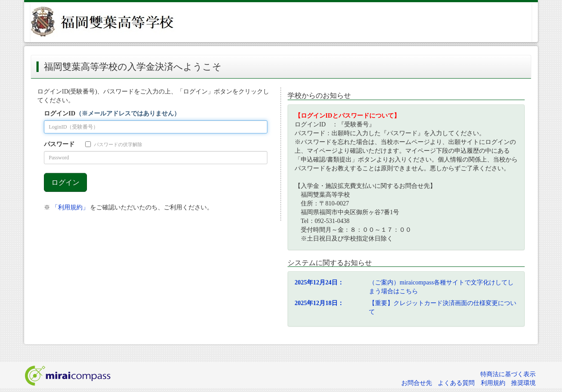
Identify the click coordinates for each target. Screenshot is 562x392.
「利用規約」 (70, 207)
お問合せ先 (417, 383)
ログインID (112, 113)
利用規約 (493, 383)
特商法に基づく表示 (508, 374)
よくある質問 (456, 383)
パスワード (59, 144)
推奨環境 (523, 383)
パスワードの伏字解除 (114, 144)
